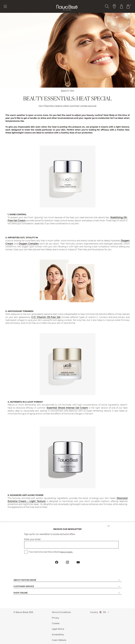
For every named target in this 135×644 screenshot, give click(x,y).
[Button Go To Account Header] (121, 6)
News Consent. (66, 552)
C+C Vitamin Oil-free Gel (46, 317)
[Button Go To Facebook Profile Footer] (57, 562)
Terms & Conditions (61, 612)
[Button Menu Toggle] (5, 6)
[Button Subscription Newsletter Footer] (108, 526)
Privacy (55, 618)
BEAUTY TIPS (67, 91)
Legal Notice (58, 629)
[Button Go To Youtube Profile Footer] (78, 562)
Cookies (56, 623)
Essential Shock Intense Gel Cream (67, 408)
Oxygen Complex (29, 244)
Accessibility (58, 635)
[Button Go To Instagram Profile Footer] (67, 562)
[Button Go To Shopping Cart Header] (129, 6)
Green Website (59, 640)
